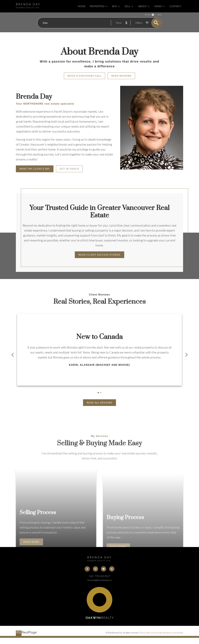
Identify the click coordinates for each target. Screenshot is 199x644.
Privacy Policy (145, 633)
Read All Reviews (100, 403)
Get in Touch (69, 169)
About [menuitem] (142, 6)
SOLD (160, 15)
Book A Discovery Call (85, 76)
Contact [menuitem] (175, 6)
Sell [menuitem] (128, 6)
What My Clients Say (35, 169)
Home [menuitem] (82, 6)
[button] (84, 76)
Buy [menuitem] (115, 6)
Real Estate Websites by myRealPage (168, 633)
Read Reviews (121, 76)
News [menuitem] (158, 6)
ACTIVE (148, 15)
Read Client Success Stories (99, 255)
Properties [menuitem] (97, 6)
